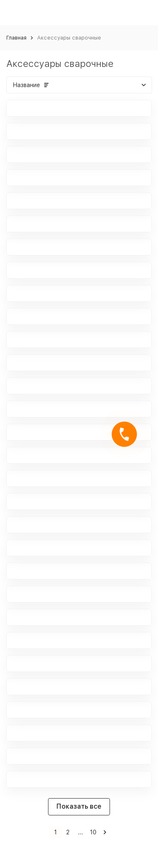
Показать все (79, 806)
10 (93, 832)
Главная (16, 38)
